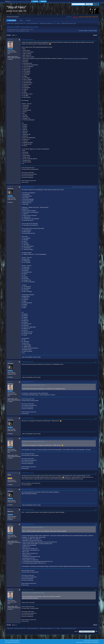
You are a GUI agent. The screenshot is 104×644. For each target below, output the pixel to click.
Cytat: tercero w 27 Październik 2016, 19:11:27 (34, 593)
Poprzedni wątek (83, 31)
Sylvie (58, 24)
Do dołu (9, 35)
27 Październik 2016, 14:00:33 (27, 39)
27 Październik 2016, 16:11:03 (27, 438)
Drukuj (95, 35)
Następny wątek (93, 31)
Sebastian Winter (13, 473)
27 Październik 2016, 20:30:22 (27, 509)
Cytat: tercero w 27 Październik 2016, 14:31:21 (34, 385)
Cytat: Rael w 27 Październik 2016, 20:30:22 (34, 527)
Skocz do (76, 631)
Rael (9, 510)
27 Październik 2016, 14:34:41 (27, 382)
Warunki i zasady (91, 641)
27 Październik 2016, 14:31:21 (27, 362)
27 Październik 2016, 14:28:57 (27, 187)
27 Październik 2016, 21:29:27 (27, 524)
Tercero (10, 187)
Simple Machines (16, 641)
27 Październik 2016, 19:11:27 (27, 489)
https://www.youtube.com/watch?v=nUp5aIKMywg (75, 58)
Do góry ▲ (97, 641)
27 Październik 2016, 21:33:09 (27, 589)
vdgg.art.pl (75, 17)
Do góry (9, 625)
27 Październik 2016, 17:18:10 (27, 473)
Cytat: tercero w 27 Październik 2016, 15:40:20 (34, 442)
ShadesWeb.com (16, 642)
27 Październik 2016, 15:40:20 (27, 418)
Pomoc (85, 641)
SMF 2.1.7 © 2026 (9, 641)
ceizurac (10, 40)
